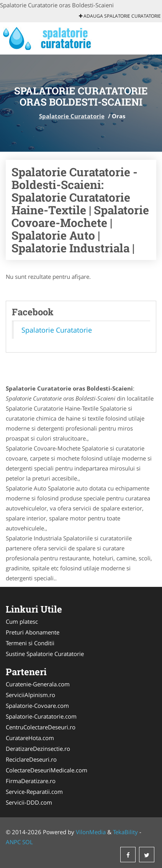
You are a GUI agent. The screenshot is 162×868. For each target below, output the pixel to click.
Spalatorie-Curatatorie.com (41, 716)
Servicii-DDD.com (29, 802)
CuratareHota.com (30, 738)
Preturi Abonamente (33, 632)
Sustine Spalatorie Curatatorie (45, 654)
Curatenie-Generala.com (38, 684)
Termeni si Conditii (30, 643)
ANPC (13, 842)
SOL (28, 842)
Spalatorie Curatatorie (72, 116)
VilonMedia (91, 832)
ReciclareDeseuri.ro (31, 759)
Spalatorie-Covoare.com (37, 706)
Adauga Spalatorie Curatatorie (120, 16)
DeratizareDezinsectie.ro (38, 749)
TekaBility (125, 832)
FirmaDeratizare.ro (31, 781)
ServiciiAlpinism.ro (30, 695)
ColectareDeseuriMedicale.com (47, 770)
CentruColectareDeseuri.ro (41, 727)
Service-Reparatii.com (34, 792)
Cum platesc (22, 621)
